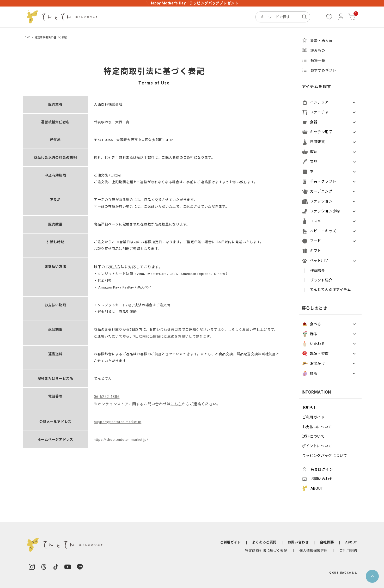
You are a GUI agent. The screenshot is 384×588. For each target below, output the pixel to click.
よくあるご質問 (264, 542)
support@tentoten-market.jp (118, 422)
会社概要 (327, 542)
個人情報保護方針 (313, 551)
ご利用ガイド (313, 417)
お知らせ (310, 408)
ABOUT (351, 542)
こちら (176, 404)
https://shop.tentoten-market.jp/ (121, 440)
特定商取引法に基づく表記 (266, 551)
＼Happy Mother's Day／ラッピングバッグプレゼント (192, 3)
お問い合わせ (298, 542)
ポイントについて (317, 446)
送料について (313, 436)
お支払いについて (317, 427)
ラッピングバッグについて (325, 456)
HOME (27, 37)
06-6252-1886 (107, 397)
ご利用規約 (348, 551)
